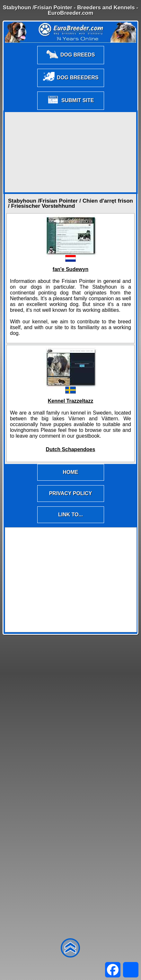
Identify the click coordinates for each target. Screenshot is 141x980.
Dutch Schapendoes (71, 449)
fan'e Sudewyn (70, 269)
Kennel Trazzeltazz (70, 401)
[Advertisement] (71, 152)
